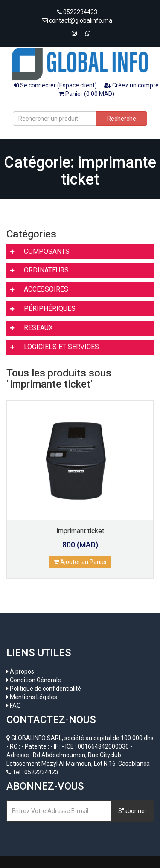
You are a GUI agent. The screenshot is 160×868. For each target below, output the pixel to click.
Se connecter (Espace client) (55, 85)
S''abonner (132, 811)
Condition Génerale (35, 680)
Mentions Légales (33, 697)
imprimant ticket (80, 531)
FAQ (15, 706)
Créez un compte (131, 85)
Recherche (122, 119)
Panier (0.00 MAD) (86, 94)
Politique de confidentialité (45, 689)
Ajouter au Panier (80, 562)
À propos (22, 671)
